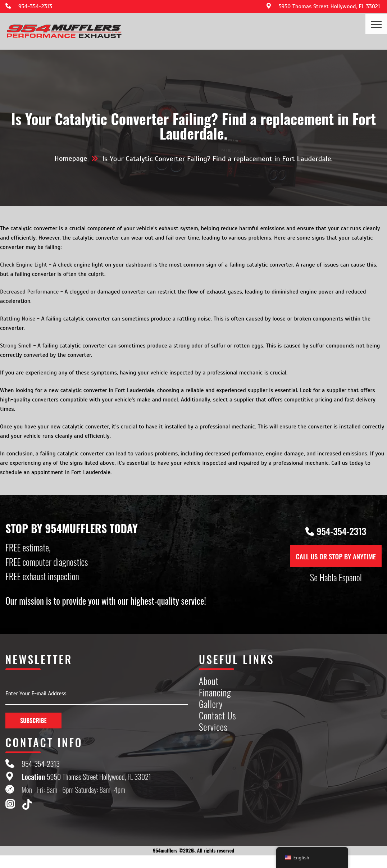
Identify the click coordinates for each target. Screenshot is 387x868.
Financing (215, 693)
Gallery (211, 704)
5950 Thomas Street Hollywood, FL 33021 (329, 6)
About (209, 681)
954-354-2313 (35, 6)
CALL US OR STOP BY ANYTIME (336, 556)
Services (213, 727)
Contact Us (218, 716)
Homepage (71, 158)
